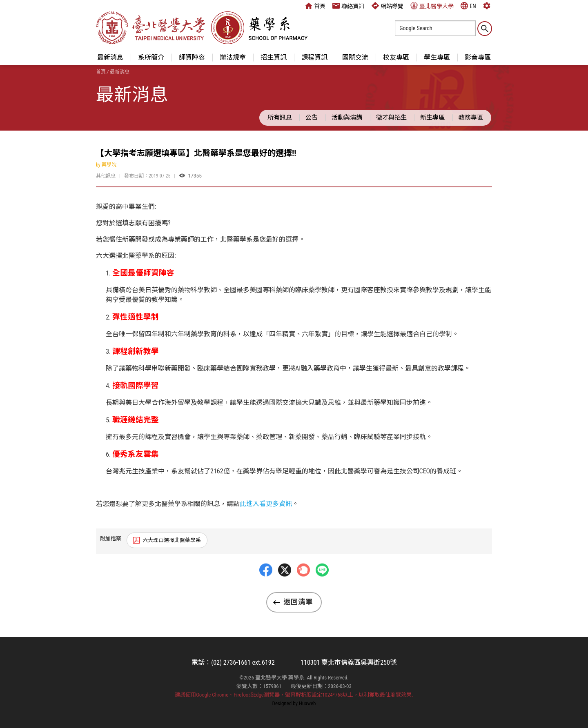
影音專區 (478, 57)
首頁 (315, 6)
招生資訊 (274, 57)
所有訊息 (280, 118)
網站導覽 (388, 6)
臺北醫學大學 (432, 6)
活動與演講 (347, 118)
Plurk (303, 588)
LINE (322, 588)
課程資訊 (314, 57)
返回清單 (298, 602)
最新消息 (110, 57)
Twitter (285, 588)
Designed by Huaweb (294, 703)
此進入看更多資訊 (266, 504)
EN (468, 6)
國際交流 (355, 57)
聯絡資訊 (348, 6)
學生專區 (437, 57)
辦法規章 (233, 57)
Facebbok (266, 588)
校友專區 (396, 57)
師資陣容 (192, 57)
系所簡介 (151, 57)
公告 (312, 118)
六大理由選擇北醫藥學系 (172, 540)
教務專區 (471, 118)
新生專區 (432, 118)
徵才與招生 (391, 118)
